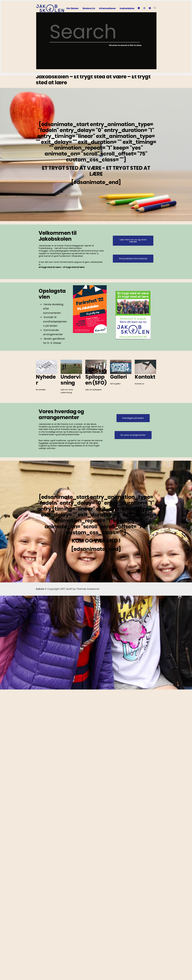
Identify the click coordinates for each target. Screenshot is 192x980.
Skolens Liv (89, 8)
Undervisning (71, 380)
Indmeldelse (127, 8)
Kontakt (145, 377)
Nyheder (46, 380)
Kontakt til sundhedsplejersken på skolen (55, 321)
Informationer (107, 8)
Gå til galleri (115, 384)
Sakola (40, 589)
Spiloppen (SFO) (96, 380)
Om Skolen (72, 8)
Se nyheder (41, 390)
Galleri (119, 377)
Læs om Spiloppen (93, 390)
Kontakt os (139, 384)
